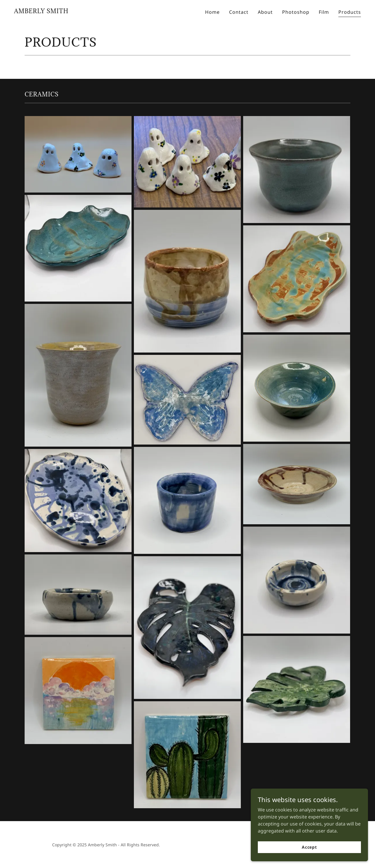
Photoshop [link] (296, 12)
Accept (309, 847)
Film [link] (324, 12)
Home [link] (212, 12)
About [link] (265, 12)
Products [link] (350, 12)
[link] (41, 11)
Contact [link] (239, 12)
